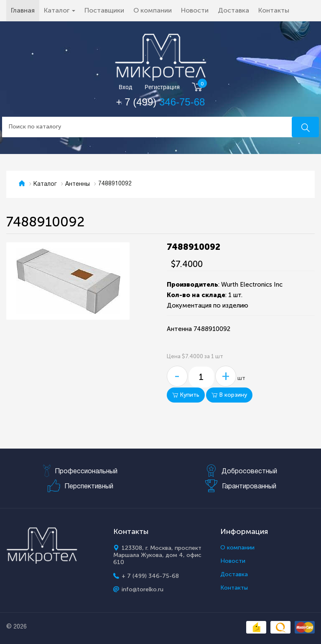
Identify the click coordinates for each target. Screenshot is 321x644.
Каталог (45, 184)
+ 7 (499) (161, 102)
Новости (195, 10)
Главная (25, 10)
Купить (186, 395)
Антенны (78, 184)
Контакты (274, 10)
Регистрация (162, 87)
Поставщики (104, 10)
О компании (153, 10)
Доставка (233, 10)
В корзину (229, 395)
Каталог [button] (60, 10)
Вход (126, 87)
